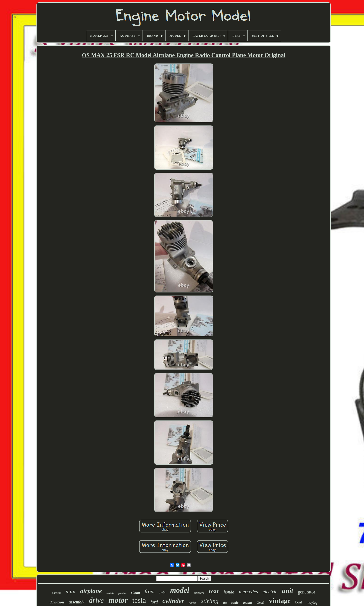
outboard (199, 593)
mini (71, 591)
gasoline (122, 593)
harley (193, 603)
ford (154, 602)
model (180, 590)
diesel (260, 603)
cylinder (173, 601)
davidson (57, 602)
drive (96, 600)
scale (235, 603)
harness (57, 593)
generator (307, 592)
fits (225, 603)
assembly (76, 602)
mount (248, 603)
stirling (210, 601)
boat (299, 602)
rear (214, 591)
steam (136, 592)
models (110, 593)
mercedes (248, 591)
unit (287, 591)
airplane (91, 591)
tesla (139, 600)
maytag (312, 602)
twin (162, 593)
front (150, 591)
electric (270, 592)
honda (229, 592)
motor (118, 600)
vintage (280, 601)
